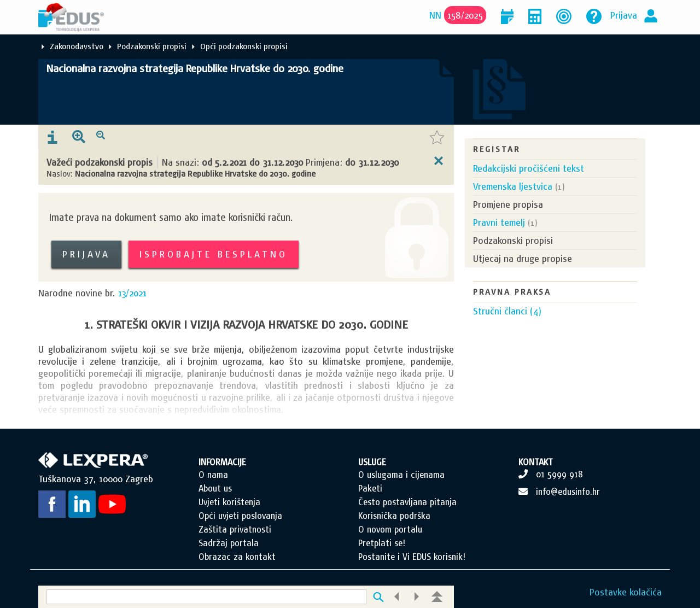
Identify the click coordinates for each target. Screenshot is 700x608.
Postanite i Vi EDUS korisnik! (412, 557)
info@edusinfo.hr (568, 492)
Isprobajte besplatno (214, 254)
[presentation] (52, 138)
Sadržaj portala (229, 543)
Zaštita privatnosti (235, 529)
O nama (213, 475)
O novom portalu (390, 529)
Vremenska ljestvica (513, 186)
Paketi (370, 488)
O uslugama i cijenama (401, 475)
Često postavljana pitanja (407, 502)
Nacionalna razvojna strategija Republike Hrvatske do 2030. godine (195, 68)
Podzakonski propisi (152, 46)
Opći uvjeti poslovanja (240, 516)
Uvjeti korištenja (229, 502)
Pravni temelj (499, 222)
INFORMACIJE (222, 462)
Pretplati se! (382, 543)
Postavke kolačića (626, 592)
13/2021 (132, 293)
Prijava (624, 15)
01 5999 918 (559, 474)
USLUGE (372, 462)
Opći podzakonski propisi (244, 46)
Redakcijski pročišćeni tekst (529, 168)
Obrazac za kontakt (237, 557)
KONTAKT (536, 462)
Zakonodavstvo (77, 46)
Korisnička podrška (394, 516)
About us (215, 488)
